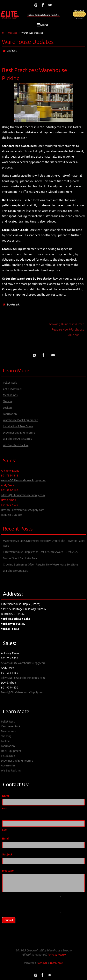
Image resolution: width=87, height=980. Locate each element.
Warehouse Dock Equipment (20, 420)
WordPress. (56, 963)
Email (6, 839)
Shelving (8, 401)
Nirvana (43, 963)
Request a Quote (11, 515)
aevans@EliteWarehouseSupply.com (23, 480)
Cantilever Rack (13, 389)
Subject (7, 854)
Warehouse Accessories (17, 439)
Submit (9, 920)
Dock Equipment (11, 751)
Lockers (8, 408)
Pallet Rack (10, 383)
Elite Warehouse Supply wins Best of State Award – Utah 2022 (41, 552)
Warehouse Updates (15, 571)
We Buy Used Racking (16, 445)
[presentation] (31, 904)
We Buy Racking (11, 771)
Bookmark (13, 305)
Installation (8, 756)
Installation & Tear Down (18, 426)
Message (8, 871)
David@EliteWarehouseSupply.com (23, 510)
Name (6, 796)
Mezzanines (10, 395)
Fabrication (10, 414)
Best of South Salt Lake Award (21, 558)
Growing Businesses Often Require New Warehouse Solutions (67, 330)
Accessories (8, 766)
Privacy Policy (56, 955)
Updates (13, 33)
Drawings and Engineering (19, 433)
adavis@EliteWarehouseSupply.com (23, 495)
